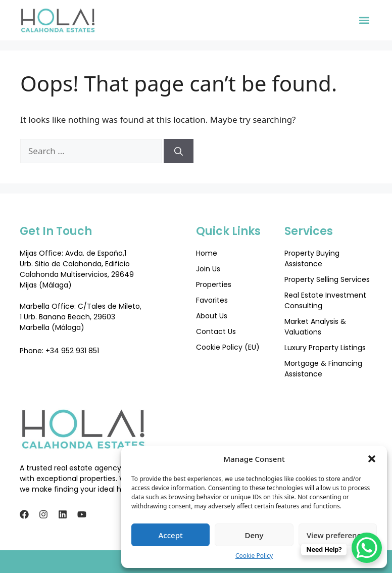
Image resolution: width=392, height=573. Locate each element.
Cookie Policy (254, 556)
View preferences (338, 535)
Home (207, 253)
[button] (372, 459)
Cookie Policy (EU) (228, 347)
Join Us (208, 269)
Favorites (212, 300)
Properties (214, 284)
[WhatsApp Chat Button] (367, 548)
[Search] (179, 151)
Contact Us (216, 331)
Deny (254, 535)
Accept (171, 535)
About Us (212, 316)
